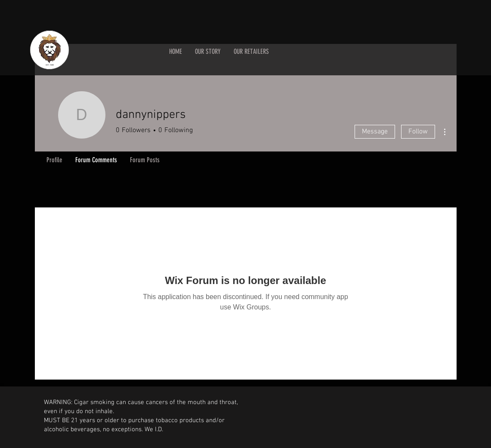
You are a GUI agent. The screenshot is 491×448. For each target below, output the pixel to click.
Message (375, 132)
